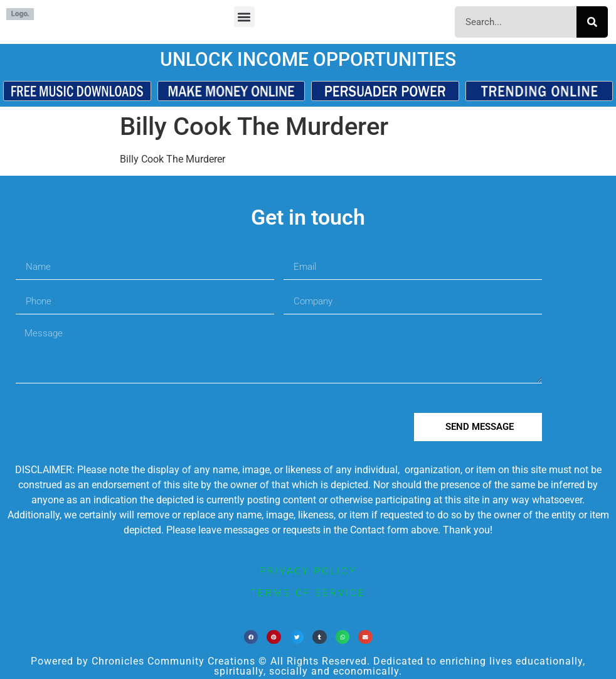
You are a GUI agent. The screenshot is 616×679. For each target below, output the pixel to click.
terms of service (308, 593)
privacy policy (308, 571)
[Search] (592, 22)
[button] (244, 17)
